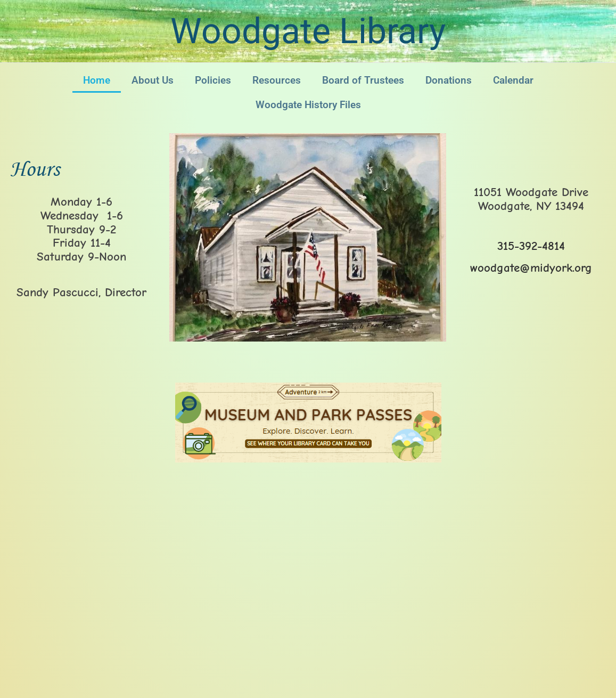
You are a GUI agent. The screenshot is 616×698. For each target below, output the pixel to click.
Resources (277, 80)
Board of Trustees (363, 80)
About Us (153, 80)
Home (97, 80)
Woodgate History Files (308, 105)
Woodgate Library (308, 31)
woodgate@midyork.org (531, 268)
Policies (213, 80)
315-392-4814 (531, 246)
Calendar (513, 80)
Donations (449, 80)
